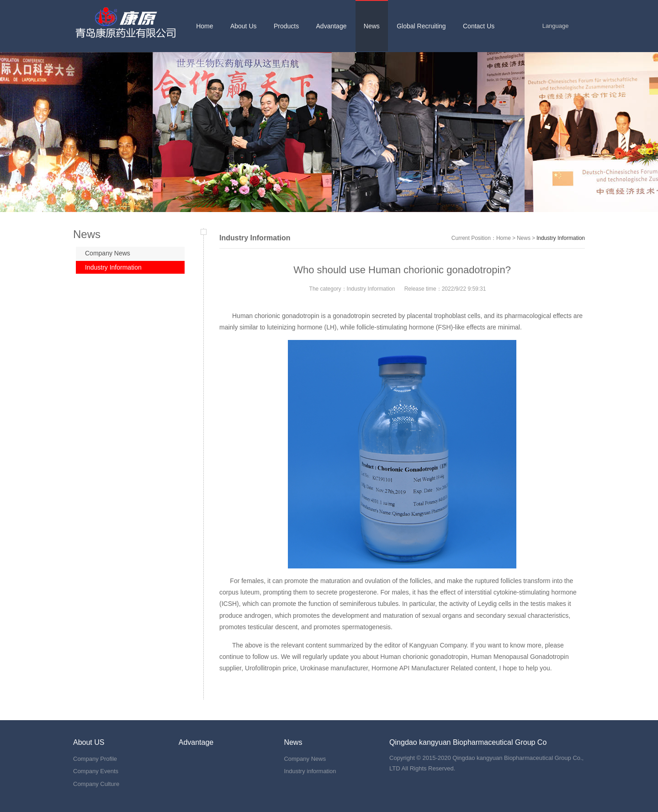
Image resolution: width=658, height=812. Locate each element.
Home (504, 238)
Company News (108, 253)
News (524, 238)
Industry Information (113, 267)
